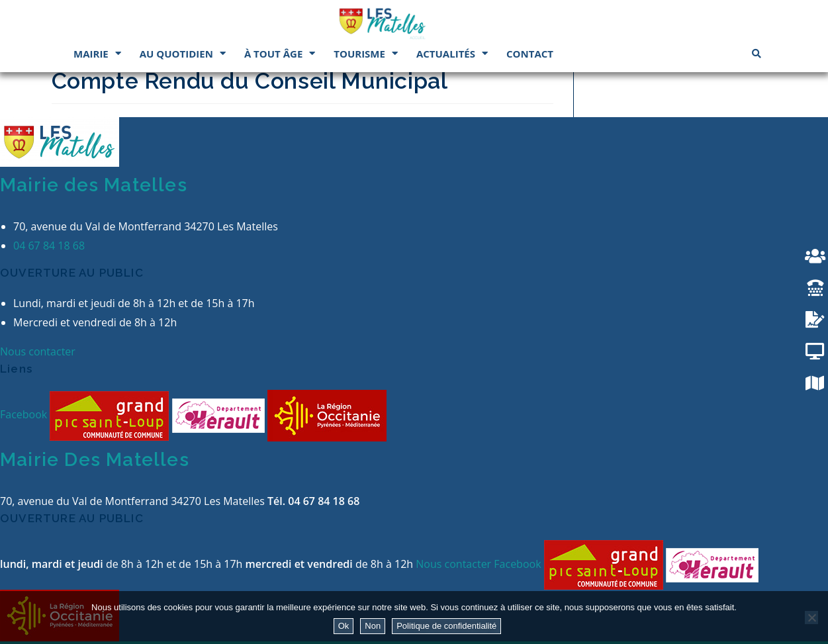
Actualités (452, 53)
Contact (530, 54)
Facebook (25, 415)
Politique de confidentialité (446, 626)
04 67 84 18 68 (49, 246)
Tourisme (366, 53)
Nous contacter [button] (38, 351)
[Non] (811, 618)
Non (373, 626)
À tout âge (280, 53)
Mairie (97, 53)
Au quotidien (183, 53)
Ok (344, 626)
